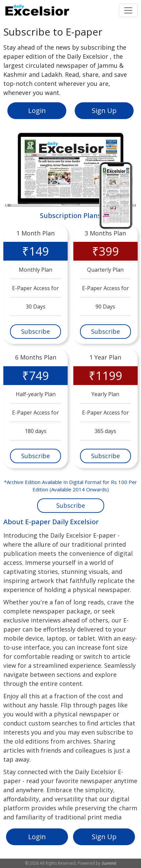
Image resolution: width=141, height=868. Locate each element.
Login (37, 111)
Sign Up (104, 111)
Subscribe (36, 331)
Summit (109, 863)
